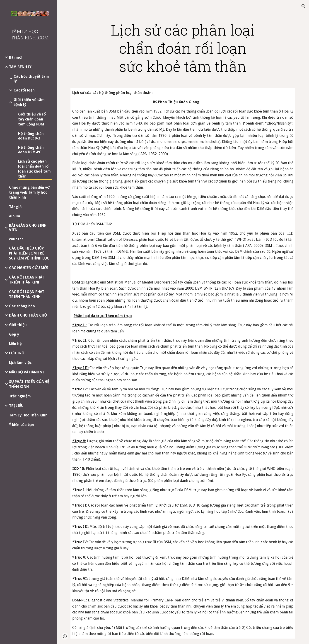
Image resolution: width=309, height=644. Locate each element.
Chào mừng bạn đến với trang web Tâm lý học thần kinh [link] (30, 192)
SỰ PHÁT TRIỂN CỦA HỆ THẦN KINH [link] (29, 384)
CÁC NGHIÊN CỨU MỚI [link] (29, 268)
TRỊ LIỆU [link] (16, 406)
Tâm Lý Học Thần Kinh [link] (28, 415)
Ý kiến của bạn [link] (22, 425)
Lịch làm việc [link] (20, 363)
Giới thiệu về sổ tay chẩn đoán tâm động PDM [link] (32, 119)
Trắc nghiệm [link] (20, 396)
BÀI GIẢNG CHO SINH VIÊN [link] (28, 228)
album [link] (15, 216)
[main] (183, 48)
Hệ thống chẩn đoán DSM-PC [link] (31, 150)
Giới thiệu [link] (18, 325)
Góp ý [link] (14, 334)
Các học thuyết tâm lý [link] (31, 79)
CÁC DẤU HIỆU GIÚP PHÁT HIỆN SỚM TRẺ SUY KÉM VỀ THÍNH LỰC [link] (29, 253)
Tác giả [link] (15, 207)
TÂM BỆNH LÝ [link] (20, 67)
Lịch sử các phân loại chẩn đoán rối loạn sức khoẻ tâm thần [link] (34, 169)
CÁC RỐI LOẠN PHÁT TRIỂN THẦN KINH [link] (27, 280)
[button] (304, 6)
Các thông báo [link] (22, 306)
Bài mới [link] (16, 57)
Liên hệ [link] (15, 344)
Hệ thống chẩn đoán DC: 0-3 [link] (31, 136)
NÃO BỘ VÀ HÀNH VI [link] (27, 372)
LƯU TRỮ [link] (17, 353)
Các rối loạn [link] (24, 90)
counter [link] (16, 239)
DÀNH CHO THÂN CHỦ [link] (28, 315)
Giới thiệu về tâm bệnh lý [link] (29, 102)
